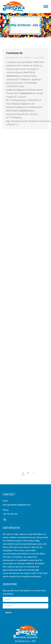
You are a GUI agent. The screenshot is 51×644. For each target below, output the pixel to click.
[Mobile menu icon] (46, 7)
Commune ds (14, 53)
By (26, 58)
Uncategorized (12, 58)
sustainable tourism (26, 560)
